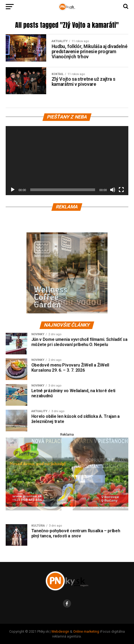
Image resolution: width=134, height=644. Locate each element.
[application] (67, 161)
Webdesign (60, 631)
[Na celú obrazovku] (121, 190)
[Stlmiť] (113, 190)
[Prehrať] (13, 190)
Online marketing (86, 631)
